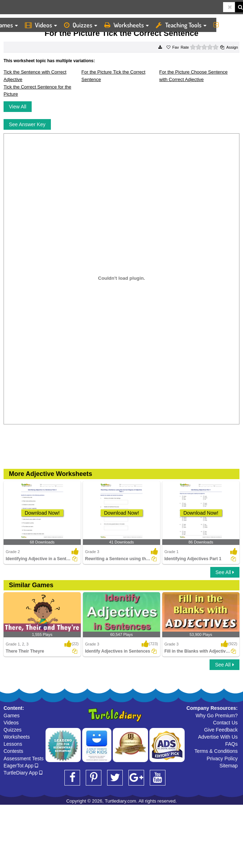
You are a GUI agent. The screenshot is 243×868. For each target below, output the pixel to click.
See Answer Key (27, 124)
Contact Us (225, 723)
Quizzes (81, 25)
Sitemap (229, 766)
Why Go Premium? (217, 716)
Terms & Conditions (216, 751)
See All (225, 572)
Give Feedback (221, 730)
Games (12, 716)
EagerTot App (21, 766)
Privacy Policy (222, 759)
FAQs (231, 744)
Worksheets (126, 25)
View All (18, 107)
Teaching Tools (181, 25)
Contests (13, 751)
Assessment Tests (24, 759)
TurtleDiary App (23, 773)
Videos (41, 25)
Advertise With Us (218, 737)
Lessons (13, 744)
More (226, 25)
